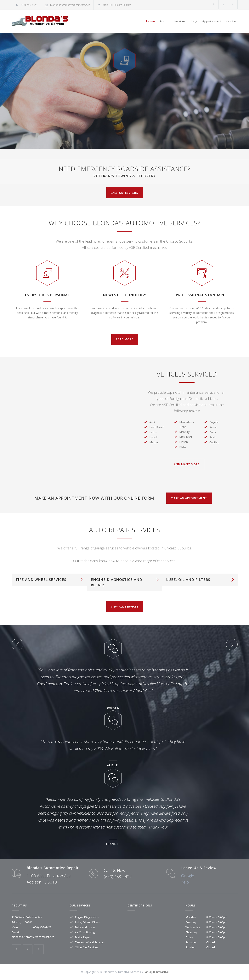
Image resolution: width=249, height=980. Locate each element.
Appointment (212, 21)
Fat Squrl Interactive (156, 972)
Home (150, 21)
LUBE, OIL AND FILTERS (188, 580)
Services (180, 21)
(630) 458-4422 (29, 5)
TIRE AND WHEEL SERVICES (41, 580)
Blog (194, 21)
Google (188, 876)
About (164, 21)
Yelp (185, 882)
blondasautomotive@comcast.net (70, 5)
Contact (232, 21)
